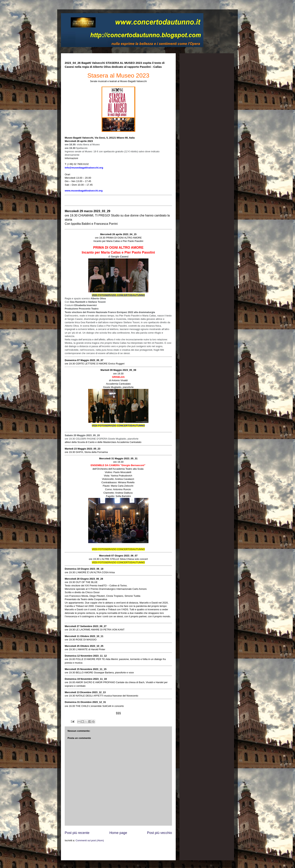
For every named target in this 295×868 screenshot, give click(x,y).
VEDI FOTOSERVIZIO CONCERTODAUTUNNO (118, 426)
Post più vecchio (160, 833)
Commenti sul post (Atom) (90, 840)
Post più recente (77, 833)
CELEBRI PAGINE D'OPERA (92, 439)
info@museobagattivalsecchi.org (84, 168)
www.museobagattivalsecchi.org (84, 191)
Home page (118, 833)
